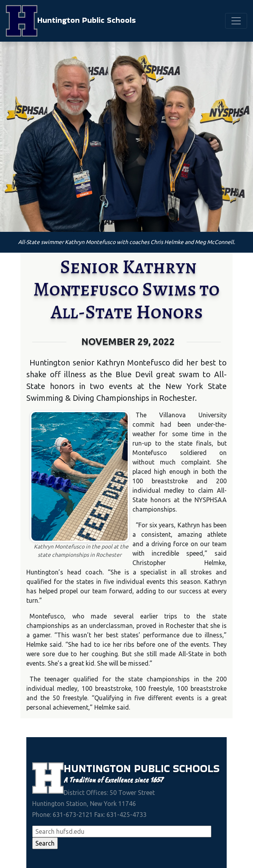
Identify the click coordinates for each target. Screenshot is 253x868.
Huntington (99, 768)
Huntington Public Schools (71, 21)
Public (153, 768)
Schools (196, 768)
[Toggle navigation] (236, 21)
